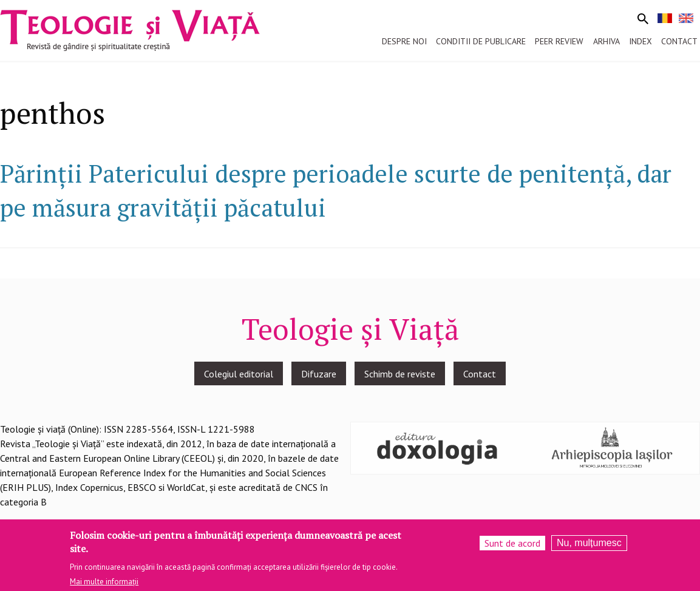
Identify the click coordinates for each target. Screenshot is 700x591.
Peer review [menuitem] (559, 41)
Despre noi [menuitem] (404, 41)
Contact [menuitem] (679, 41)
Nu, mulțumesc (589, 548)
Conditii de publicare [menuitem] (481, 41)
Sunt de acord (512, 549)
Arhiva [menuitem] (607, 41)
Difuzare (319, 374)
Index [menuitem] (641, 41)
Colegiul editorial (239, 374)
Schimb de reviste (400, 374)
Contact (480, 374)
